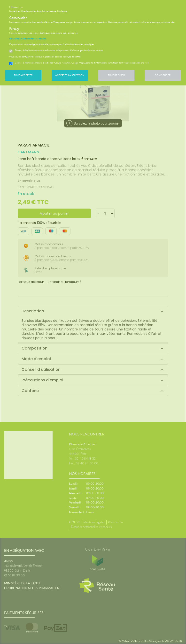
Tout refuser (116, 75)
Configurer (163, 75)
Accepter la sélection (70, 75)
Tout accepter (23, 75)
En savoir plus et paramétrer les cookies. (28, 39)
